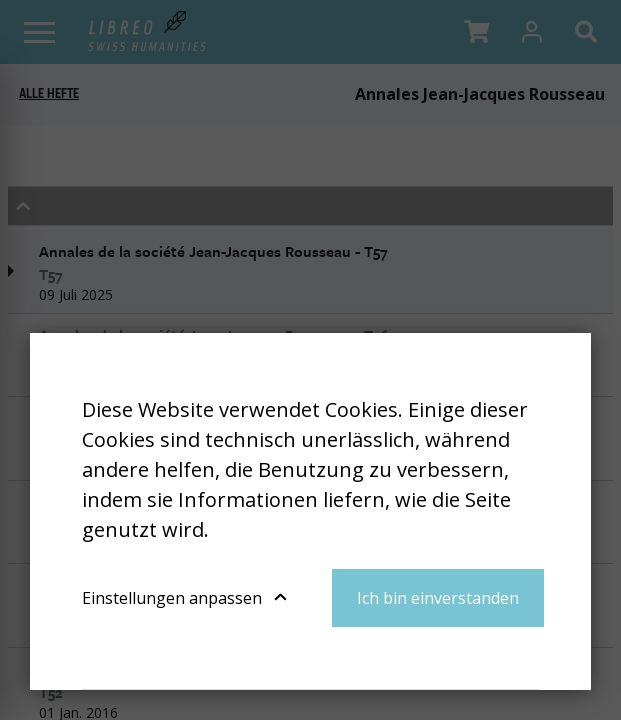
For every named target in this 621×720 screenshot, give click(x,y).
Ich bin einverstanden (438, 598)
